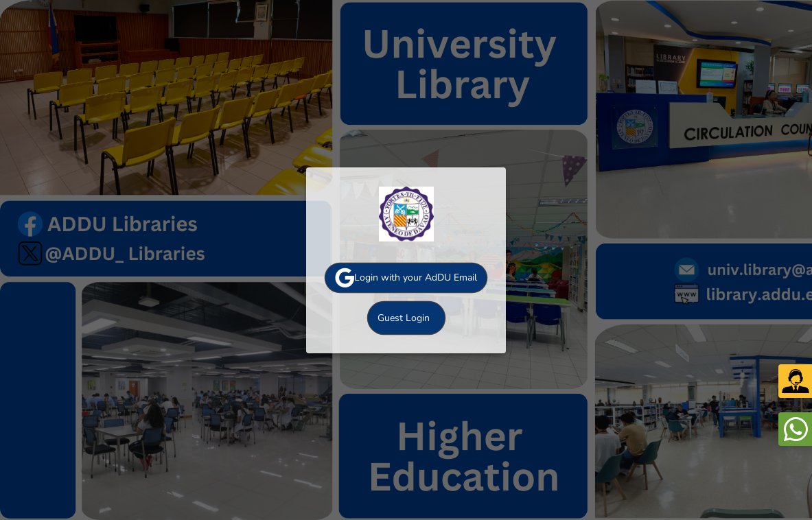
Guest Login (404, 318)
